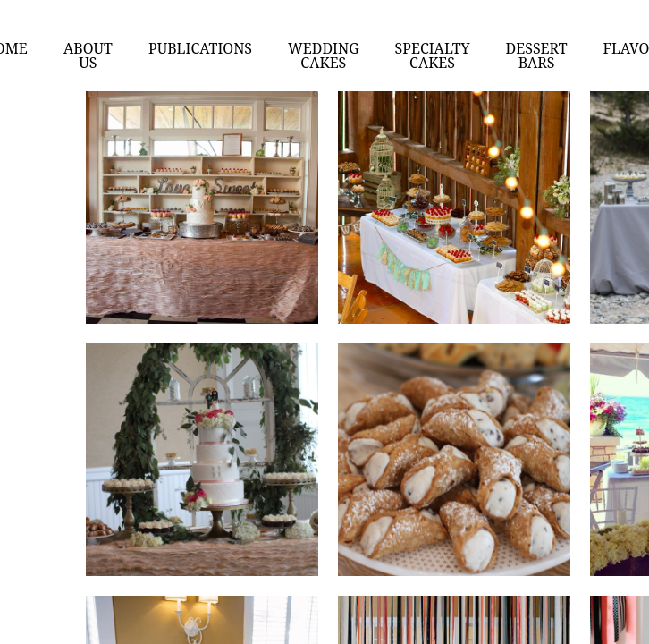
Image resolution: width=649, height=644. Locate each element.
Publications (200, 48)
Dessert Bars (537, 55)
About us (88, 55)
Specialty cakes (433, 55)
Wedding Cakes (324, 55)
